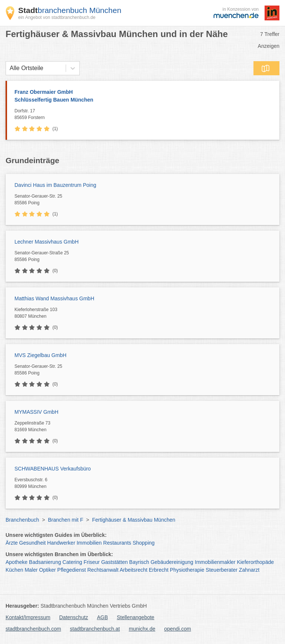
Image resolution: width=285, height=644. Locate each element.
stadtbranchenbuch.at (95, 629)
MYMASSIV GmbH (36, 412)
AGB (102, 617)
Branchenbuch (22, 520)
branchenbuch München (70, 10)
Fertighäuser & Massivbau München (134, 520)
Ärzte (12, 543)
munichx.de (142, 629)
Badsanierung (45, 562)
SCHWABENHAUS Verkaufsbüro (53, 469)
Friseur (92, 562)
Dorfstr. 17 (145, 115)
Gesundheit (33, 543)
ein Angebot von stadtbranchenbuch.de (57, 17)
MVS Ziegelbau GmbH (40, 355)
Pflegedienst (71, 570)
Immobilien (89, 543)
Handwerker (61, 543)
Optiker (47, 570)
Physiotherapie (187, 570)
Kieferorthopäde (255, 562)
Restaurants (117, 543)
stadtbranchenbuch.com (33, 629)
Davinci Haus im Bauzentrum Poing (55, 185)
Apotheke (17, 562)
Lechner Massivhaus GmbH (47, 242)
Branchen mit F (65, 520)
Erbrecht (159, 570)
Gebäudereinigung (172, 562)
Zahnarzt (249, 570)
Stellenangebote (136, 617)
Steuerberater (222, 570)
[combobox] (10, 68)
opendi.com (177, 629)
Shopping (143, 543)
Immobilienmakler (215, 562)
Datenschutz (74, 617)
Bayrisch (139, 562)
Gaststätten (115, 562)
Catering (72, 562)
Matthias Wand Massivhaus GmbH (54, 298)
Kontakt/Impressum (28, 617)
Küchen (14, 570)
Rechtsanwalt (103, 570)
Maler (31, 570)
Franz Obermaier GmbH (143, 96)
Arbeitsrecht (133, 570)
